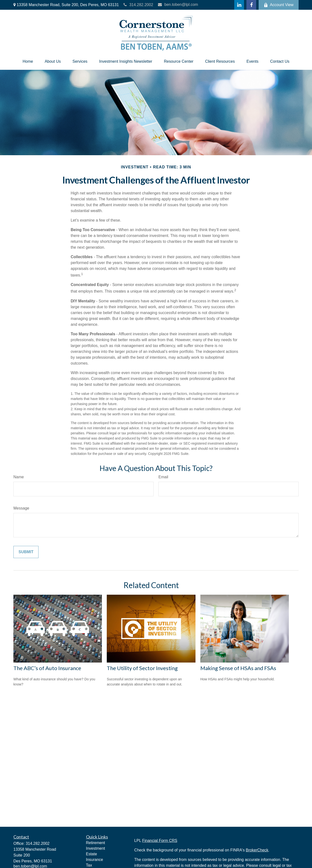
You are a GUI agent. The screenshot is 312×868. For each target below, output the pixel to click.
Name (19, 477)
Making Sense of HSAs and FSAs (238, 668)
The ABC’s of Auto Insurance (47, 668)
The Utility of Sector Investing (142, 668)
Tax (89, 865)
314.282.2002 (138, 5)
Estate (92, 854)
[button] (28, 61)
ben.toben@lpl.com (178, 5)
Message (21, 508)
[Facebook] (251, 5)
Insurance (95, 860)
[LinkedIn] (239, 5)
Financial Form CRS (160, 841)
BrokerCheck (257, 850)
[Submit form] (26, 552)
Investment (96, 848)
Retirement (96, 843)
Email (163, 477)
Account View (279, 5)
